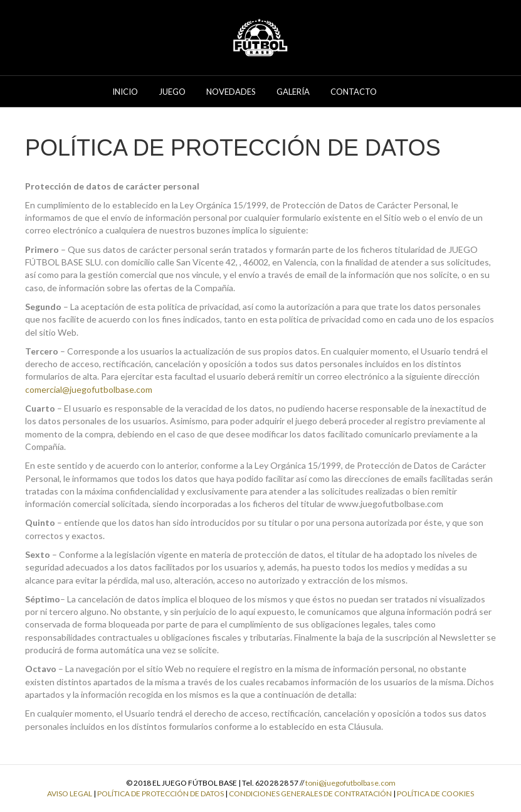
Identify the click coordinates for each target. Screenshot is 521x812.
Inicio (125, 92)
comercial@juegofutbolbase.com (89, 389)
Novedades (231, 92)
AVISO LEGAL (70, 793)
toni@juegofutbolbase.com (350, 783)
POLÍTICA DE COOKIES (435, 793)
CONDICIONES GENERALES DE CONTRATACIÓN (310, 793)
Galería (293, 92)
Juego (172, 92)
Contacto (354, 92)
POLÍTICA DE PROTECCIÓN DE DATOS (161, 793)
